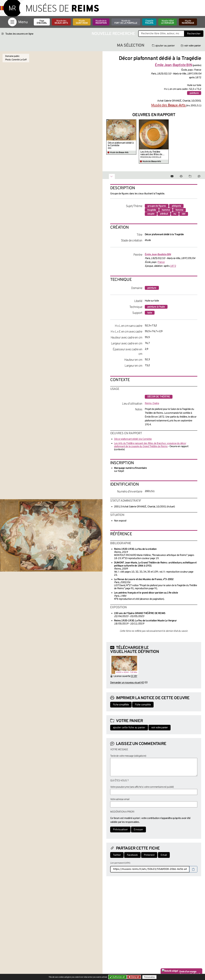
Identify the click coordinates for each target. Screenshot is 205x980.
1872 (173, 266)
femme (179, 210)
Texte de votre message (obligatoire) (128, 756)
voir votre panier (191, 46)
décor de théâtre (159, 397)
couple (151, 214)
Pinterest (149, 855)
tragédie (152, 210)
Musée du (126, 22)
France (161, 262)
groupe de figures (157, 206)
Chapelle (149, 22)
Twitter (117, 855)
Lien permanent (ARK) (120, 863)
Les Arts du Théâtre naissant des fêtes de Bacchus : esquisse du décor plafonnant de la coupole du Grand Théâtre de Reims (154, 153)
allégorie (176, 206)
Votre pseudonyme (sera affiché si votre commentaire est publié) (142, 787)
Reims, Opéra (152, 403)
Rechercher (194, 34)
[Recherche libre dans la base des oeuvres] (161, 34)
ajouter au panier (163, 46)
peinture (194, 93)
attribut (164, 214)
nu (175, 214)
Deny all (135, 977)
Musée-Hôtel (168, 22)
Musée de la (101, 22)
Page (42, 22)
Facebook (132, 855)
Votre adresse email (120, 799)
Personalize (149, 977)
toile (150, 313)
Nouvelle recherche (113, 34)
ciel (184, 214)
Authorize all (117, 977)
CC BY (134, 676)
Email (164, 855)
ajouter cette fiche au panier (129, 728)
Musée (82, 22)
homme (166, 210)
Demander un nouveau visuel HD (127, 683)
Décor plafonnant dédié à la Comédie (121, 144)
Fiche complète (143, 705)
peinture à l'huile (156, 307)
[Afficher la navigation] (12, 22)
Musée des (61, 22)
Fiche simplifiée (121, 705)
